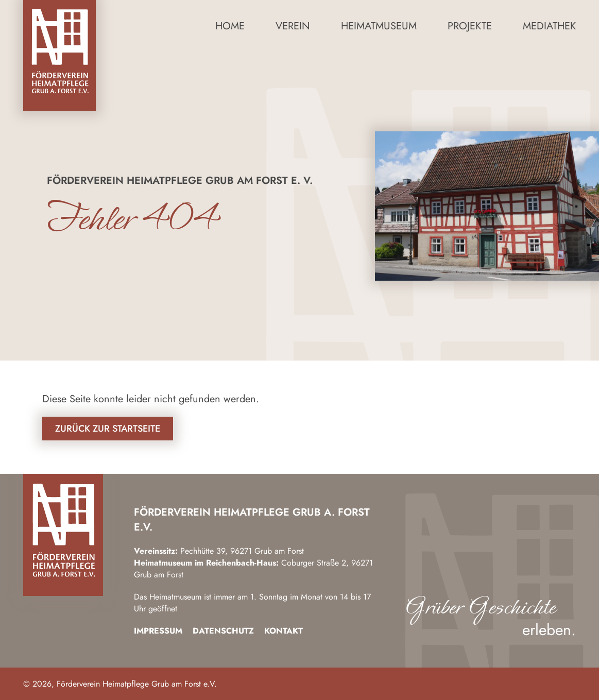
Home (230, 26)
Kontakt (284, 631)
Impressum (158, 631)
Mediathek (549, 26)
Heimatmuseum (379, 26)
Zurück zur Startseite (108, 429)
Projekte (470, 26)
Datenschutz (223, 631)
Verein (293, 26)
